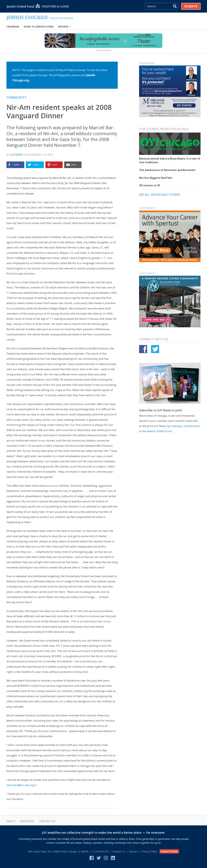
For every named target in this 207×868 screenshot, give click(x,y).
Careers (133, 851)
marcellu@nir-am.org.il (21, 785)
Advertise (27, 821)
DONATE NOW (169, 851)
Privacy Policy (149, 851)
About (11, 821)
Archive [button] (64, 26)
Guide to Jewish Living (39, 26)
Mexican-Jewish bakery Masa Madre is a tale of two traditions (170, 160)
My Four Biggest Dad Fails (156, 178)
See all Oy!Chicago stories (160, 195)
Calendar (13, 26)
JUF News (16, 155)
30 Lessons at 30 (150, 185)
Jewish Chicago (40, 17)
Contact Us (47, 821)
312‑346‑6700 (100, 851)
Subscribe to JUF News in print (161, 410)
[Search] (159, 6)
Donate (191, 6)
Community (16, 97)
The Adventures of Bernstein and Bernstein (167, 170)
